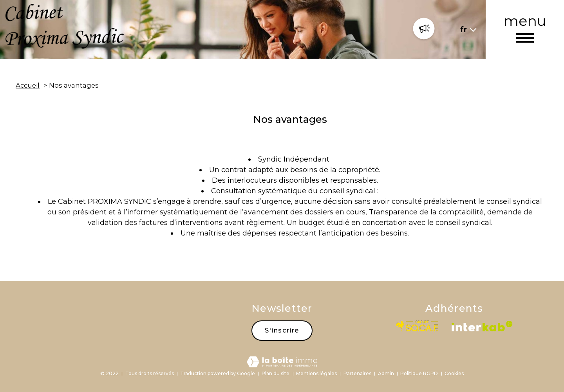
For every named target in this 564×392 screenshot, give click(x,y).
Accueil (28, 85)
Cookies (454, 373)
